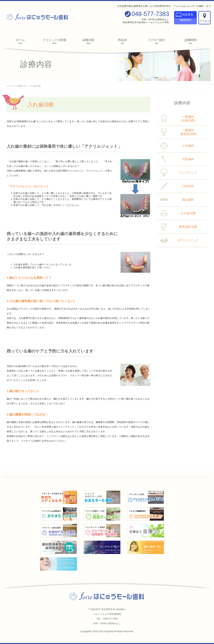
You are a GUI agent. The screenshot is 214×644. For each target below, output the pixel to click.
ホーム (20, 41)
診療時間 (191, 41)
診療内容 (88, 41)
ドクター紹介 (156, 41)
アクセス (205, 18)
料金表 (122, 41)
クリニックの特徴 (54, 41)
